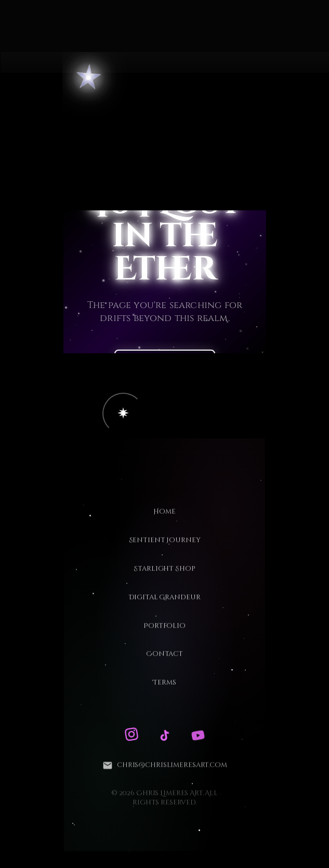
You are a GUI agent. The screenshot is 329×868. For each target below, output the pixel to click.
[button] (123, 413)
